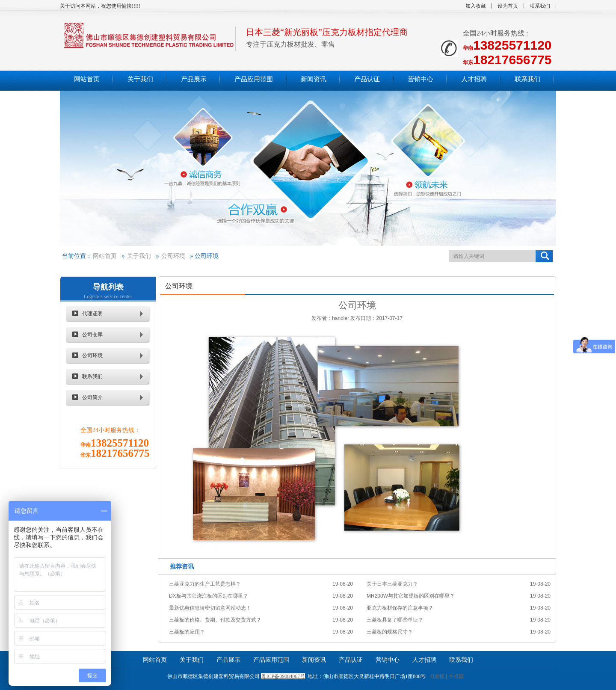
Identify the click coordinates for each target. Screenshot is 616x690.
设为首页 (508, 6)
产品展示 (228, 660)
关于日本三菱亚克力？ (392, 584)
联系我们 (540, 6)
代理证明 (92, 314)
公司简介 (92, 397)
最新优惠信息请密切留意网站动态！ (210, 608)
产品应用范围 (271, 660)
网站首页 (105, 256)
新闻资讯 (314, 660)
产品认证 (351, 660)
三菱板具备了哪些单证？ (395, 620)
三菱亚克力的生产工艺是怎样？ (205, 584)
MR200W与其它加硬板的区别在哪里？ (411, 596)
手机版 (456, 676)
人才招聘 (424, 660)
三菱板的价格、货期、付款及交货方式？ (215, 620)
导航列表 (108, 287)
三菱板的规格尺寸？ (390, 632)
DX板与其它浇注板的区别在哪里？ (209, 596)
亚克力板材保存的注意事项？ (400, 608)
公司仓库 (92, 335)
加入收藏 (476, 6)
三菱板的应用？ (187, 632)
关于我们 (139, 256)
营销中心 (388, 660)
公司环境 (173, 256)
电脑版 (437, 676)
